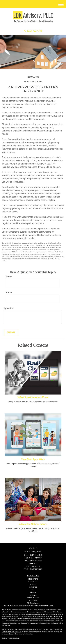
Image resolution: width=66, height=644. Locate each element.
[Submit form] (11, 333)
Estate (33, 584)
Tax (33, 590)
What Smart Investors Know (33, 398)
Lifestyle (33, 595)
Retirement (33, 579)
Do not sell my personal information (21, 634)
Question (9, 308)
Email (9, 293)
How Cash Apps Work (33, 460)
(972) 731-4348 (33, 31)
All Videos (33, 600)
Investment (33, 582)
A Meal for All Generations (33, 524)
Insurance (33, 587)
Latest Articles (33, 598)
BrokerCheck (49, 605)
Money (33, 592)
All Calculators (33, 603)
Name (9, 277)
